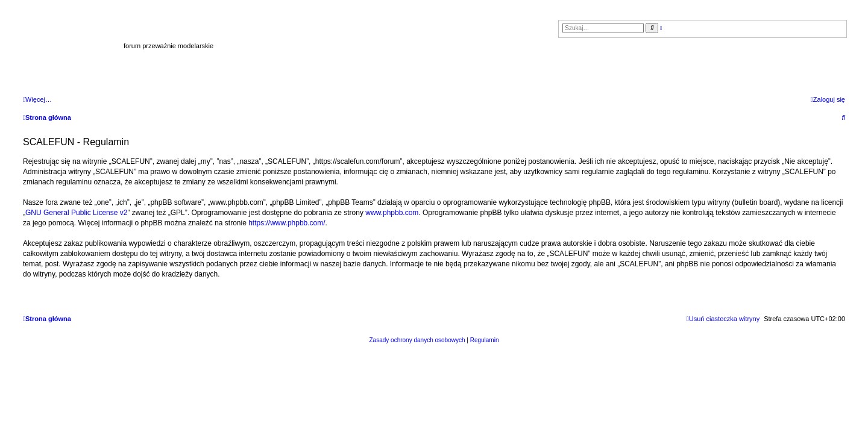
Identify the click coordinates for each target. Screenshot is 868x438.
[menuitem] (828, 99)
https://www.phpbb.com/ (287, 223)
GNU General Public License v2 (76, 213)
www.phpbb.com (392, 213)
